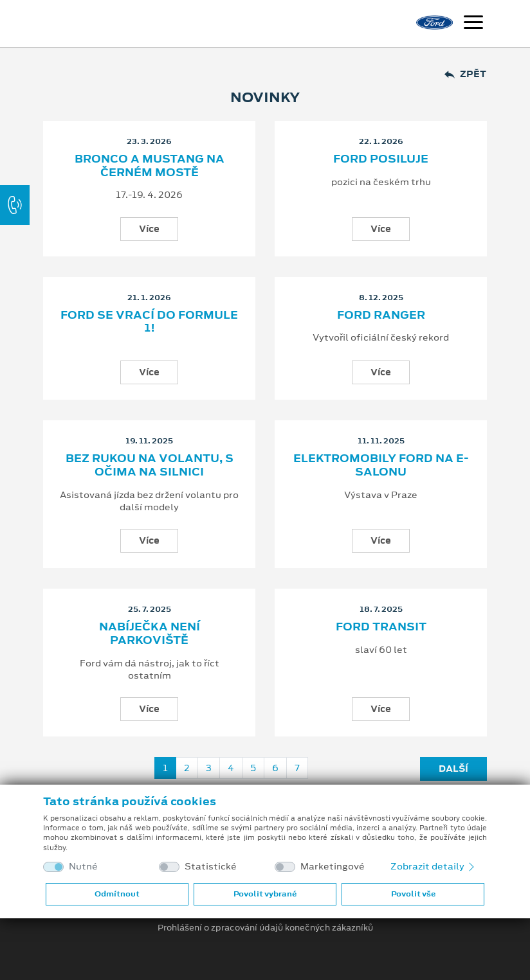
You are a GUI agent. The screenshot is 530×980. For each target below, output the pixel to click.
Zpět (465, 74)
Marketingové (333, 867)
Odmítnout (117, 894)
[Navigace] (473, 24)
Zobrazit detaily (434, 866)
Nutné (83, 867)
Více (149, 229)
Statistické (211, 867)
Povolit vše (413, 894)
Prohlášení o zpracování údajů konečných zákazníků (265, 928)
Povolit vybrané (265, 894)
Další (453, 769)
